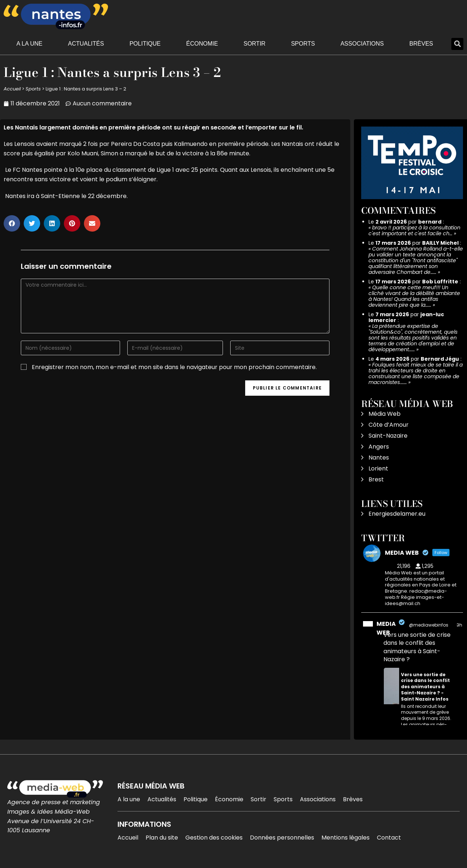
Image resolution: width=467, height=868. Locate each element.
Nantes (379, 458)
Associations (362, 44)
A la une (29, 44)
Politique (145, 44)
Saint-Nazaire (388, 436)
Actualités (86, 44)
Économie (202, 44)
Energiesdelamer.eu (397, 514)
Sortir (254, 44)
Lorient (378, 468)
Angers (379, 447)
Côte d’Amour (389, 425)
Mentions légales (346, 838)
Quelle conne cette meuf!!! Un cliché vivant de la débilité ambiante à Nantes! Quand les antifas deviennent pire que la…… (414, 296)
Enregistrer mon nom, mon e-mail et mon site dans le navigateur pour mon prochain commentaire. (174, 367)
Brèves (421, 44)
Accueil (12, 89)
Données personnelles (282, 838)
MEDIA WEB (386, 628)
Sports (303, 44)
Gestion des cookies (214, 838)
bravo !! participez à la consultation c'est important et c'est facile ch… (414, 230)
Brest (376, 479)
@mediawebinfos (429, 625)
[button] (457, 44)
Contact (389, 838)
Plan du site (162, 838)
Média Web (385, 414)
